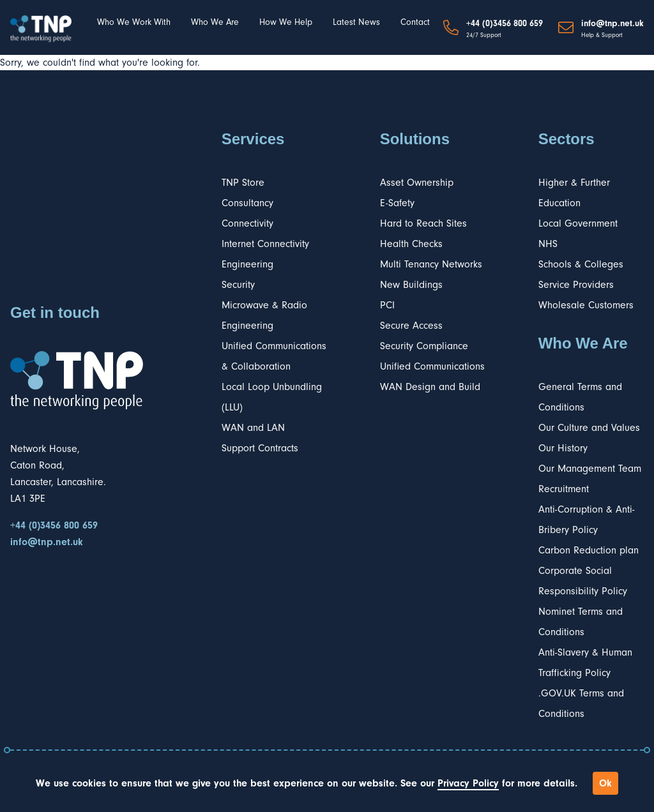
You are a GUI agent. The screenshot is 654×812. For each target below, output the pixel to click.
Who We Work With (134, 22)
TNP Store (243, 183)
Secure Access (411, 326)
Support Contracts (260, 448)
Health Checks (411, 244)
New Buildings (411, 285)
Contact (415, 22)
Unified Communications (432, 366)
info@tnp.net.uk (612, 24)
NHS (548, 244)
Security (238, 285)
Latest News (356, 22)
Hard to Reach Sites (423, 223)
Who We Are (215, 22)
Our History (563, 448)
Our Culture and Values (589, 428)
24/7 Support (484, 35)
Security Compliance (424, 346)
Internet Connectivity (265, 244)
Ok (605, 783)
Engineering (247, 264)
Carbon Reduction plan (589, 550)
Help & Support (602, 35)
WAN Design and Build (430, 387)
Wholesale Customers (586, 305)
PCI (387, 305)
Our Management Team (590, 469)
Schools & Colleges (581, 264)
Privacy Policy (468, 783)
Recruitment (564, 489)
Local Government (578, 223)
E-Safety (397, 203)
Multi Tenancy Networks (431, 264)
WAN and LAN (253, 428)
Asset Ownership (417, 183)
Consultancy (247, 203)
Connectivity (247, 223)
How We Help (286, 22)
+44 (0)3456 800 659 (505, 24)
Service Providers (576, 285)
